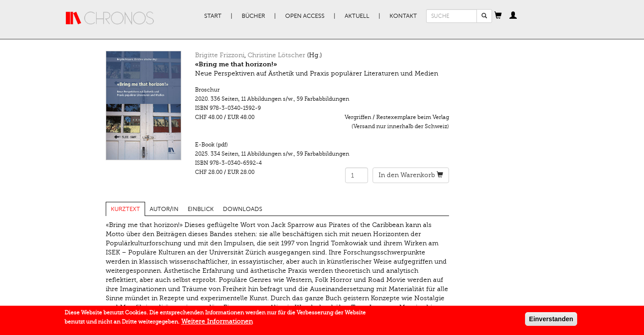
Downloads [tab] (243, 209)
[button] (498, 16)
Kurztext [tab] (125, 209)
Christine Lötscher (276, 55)
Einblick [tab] (201, 209)
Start (213, 16)
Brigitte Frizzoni (220, 55)
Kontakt (403, 16)
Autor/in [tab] (164, 209)
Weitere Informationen (217, 323)
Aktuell (357, 16)
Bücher (253, 16)
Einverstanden (551, 321)
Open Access (305, 16)
